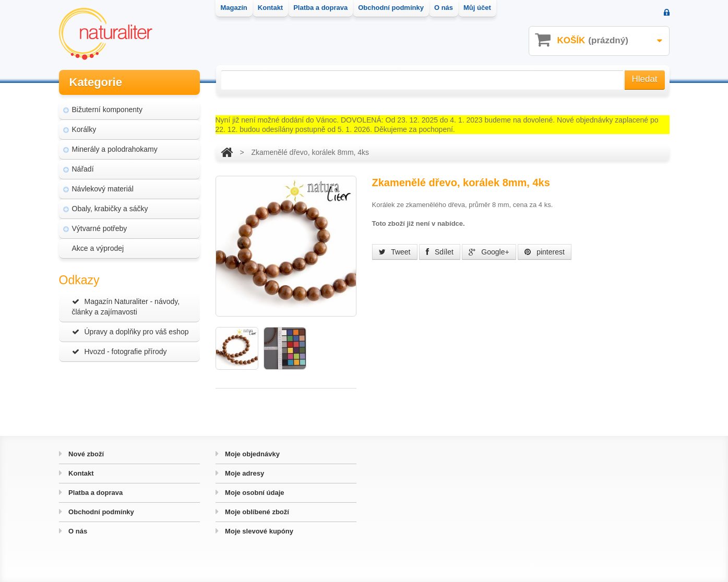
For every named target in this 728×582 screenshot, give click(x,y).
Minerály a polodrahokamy (115, 149)
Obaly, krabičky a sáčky (110, 209)
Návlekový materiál (103, 189)
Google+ (489, 252)
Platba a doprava (95, 493)
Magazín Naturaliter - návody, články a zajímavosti (126, 307)
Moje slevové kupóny (258, 531)
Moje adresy (244, 473)
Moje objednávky (252, 454)
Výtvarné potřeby (100, 228)
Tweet (395, 252)
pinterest (545, 252)
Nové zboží (86, 454)
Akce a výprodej (98, 248)
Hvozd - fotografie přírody (120, 351)
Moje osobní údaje (254, 493)
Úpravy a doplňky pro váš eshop (130, 332)
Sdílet (440, 252)
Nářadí (83, 169)
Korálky (84, 129)
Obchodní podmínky (100, 512)
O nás (77, 531)
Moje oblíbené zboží (256, 512)
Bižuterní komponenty (107, 110)
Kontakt (80, 473)
